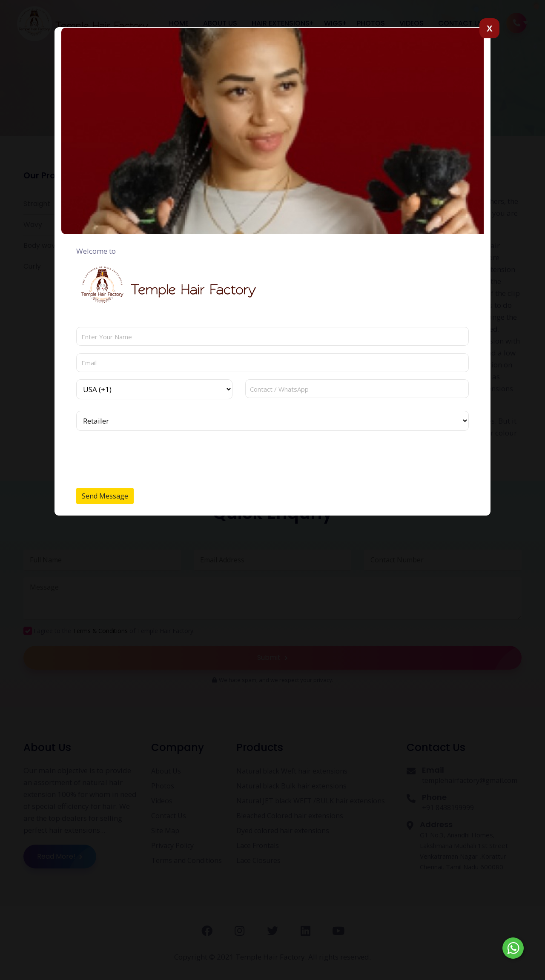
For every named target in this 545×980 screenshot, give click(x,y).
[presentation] (141, 456)
